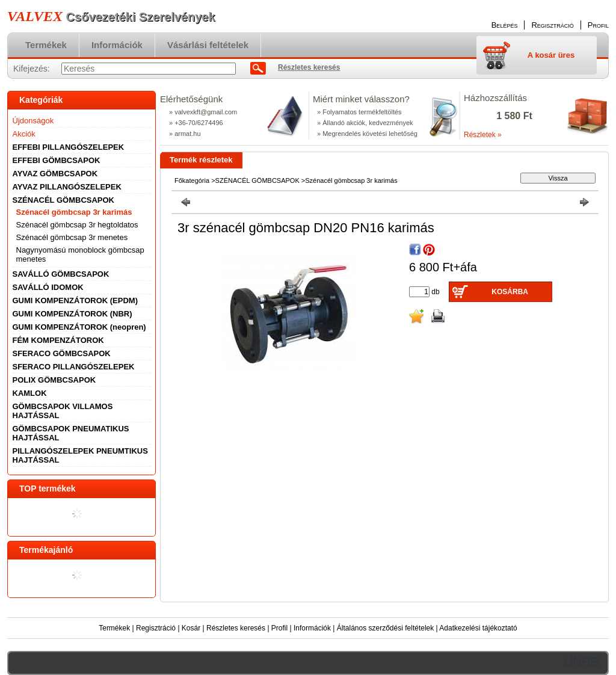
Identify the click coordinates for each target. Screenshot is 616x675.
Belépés (505, 25)
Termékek (114, 628)
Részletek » (483, 135)
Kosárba (510, 292)
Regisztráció (156, 628)
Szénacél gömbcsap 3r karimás (74, 212)
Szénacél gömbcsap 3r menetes (72, 237)
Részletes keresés (236, 628)
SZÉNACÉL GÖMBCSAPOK (257, 180)
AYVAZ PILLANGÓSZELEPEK (67, 187)
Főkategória (192, 180)
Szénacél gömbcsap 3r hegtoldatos (77, 225)
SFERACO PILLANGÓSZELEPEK (74, 367)
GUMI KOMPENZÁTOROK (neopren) (79, 327)
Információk (312, 628)
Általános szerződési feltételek (385, 628)
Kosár (191, 628)
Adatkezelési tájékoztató (478, 628)
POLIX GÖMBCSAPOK (54, 380)
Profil (279, 628)
